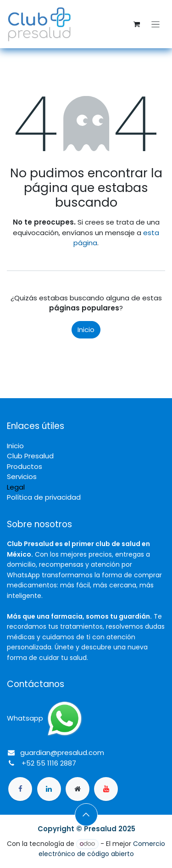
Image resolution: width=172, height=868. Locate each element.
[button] (86, 815)
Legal (16, 487)
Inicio (86, 330)
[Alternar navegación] (156, 24)
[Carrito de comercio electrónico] (137, 24)
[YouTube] (106, 789)
